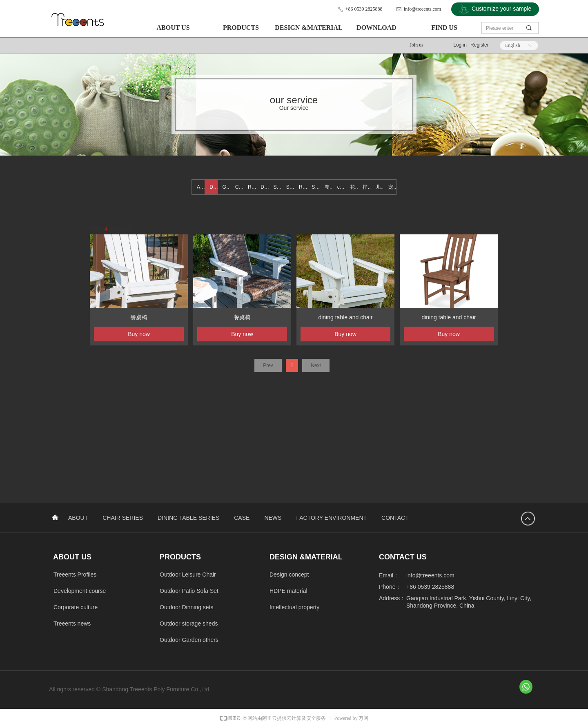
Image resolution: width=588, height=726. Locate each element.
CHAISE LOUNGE (239, 187)
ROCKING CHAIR (252, 187)
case (341, 187)
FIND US (444, 28)
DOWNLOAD (376, 28)
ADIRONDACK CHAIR (201, 187)
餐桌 (329, 187)
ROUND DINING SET (303, 187)
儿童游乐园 (380, 187)
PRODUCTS (241, 28)
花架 (354, 187)
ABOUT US (173, 28)
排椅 (366, 187)
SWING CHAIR (277, 187)
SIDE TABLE (315, 187)
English (513, 45)
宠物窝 (392, 187)
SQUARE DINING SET (290, 187)
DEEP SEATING (264, 187)
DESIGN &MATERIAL (309, 28)
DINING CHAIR (213, 187)
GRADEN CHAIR (226, 187)
